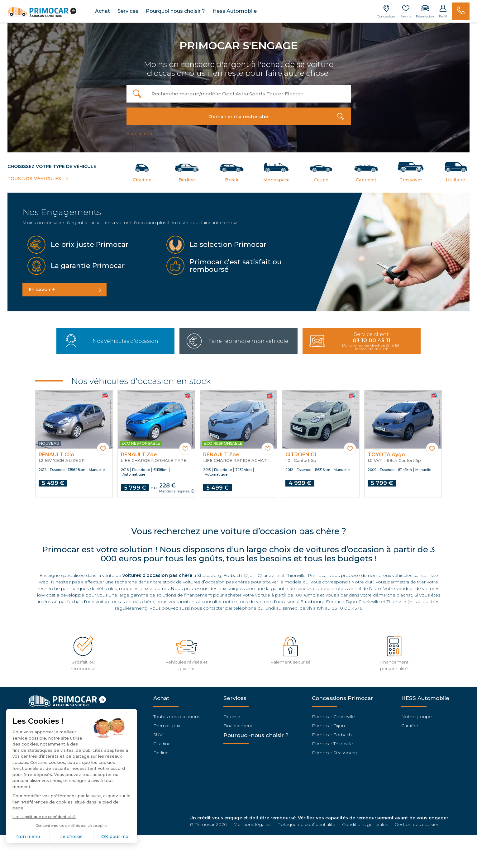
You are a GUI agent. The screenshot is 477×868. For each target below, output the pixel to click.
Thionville (296, 573)
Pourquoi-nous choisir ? (256, 733)
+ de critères (140, 132)
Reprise (232, 714)
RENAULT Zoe (139, 452)
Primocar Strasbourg (335, 750)
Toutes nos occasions (177, 714)
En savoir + (42, 288)
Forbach (233, 573)
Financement (238, 723)
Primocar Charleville (333, 714)
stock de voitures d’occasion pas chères (206, 580)
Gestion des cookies (417, 822)
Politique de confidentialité (306, 822)
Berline (161, 750)
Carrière (410, 723)
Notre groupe (417, 714)
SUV (158, 732)
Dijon (250, 573)
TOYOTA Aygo (386, 452)
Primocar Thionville (332, 741)
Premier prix (167, 723)
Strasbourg (209, 573)
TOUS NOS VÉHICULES (38, 178)
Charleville (268, 573)
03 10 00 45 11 (346, 606)
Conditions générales (365, 822)
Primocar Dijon (328, 723)
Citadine (162, 741)
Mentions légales (177, 489)
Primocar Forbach (332, 732)
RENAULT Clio (56, 452)
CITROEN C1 (301, 452)
